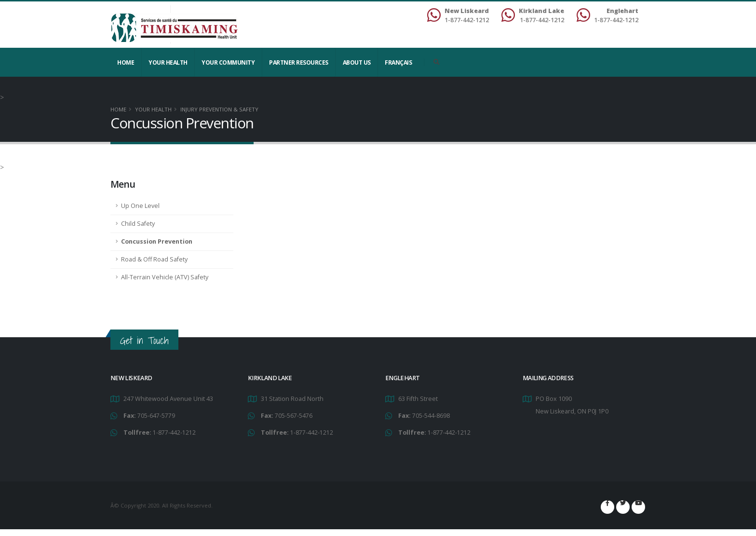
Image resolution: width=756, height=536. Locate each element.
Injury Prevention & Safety (219, 109)
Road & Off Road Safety (154, 259)
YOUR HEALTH (168, 62)
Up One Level (140, 206)
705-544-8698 (431, 416)
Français (398, 62)
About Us (357, 62)
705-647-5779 (156, 416)
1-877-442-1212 (174, 433)
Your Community (228, 62)
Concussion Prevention (157, 241)
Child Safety (138, 224)
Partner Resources (299, 62)
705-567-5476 (294, 416)
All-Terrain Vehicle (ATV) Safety (165, 277)
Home (126, 62)
